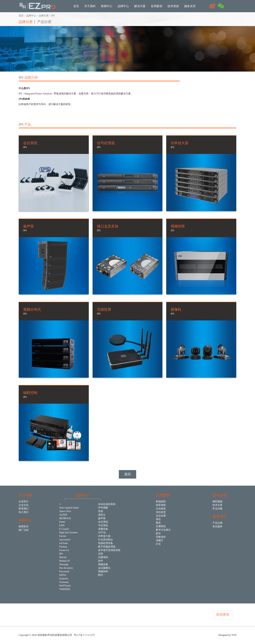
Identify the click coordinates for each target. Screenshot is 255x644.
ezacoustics (65, 540)
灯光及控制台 (106, 540)
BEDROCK (65, 518)
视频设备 (103, 564)
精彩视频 (217, 502)
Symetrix (64, 579)
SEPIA (63, 575)
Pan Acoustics (66, 568)
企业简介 (24, 502)
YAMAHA (65, 589)
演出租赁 (161, 512)
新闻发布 (24, 526)
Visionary (64, 582)
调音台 (102, 515)
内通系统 (103, 557)
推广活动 (24, 530)
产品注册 (217, 523)
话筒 (101, 554)
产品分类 (44, 22)
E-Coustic (64, 529)
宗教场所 (161, 537)
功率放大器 (104, 536)
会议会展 (161, 516)
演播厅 (160, 540)
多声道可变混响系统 (109, 550)
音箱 (101, 511)
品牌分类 (44, 16)
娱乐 (158, 533)
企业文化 (24, 505)
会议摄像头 (104, 568)
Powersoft (64, 571)
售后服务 (217, 526)
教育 (158, 523)
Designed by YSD (227, 635)
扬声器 (102, 518)
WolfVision (65, 586)
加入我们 (24, 512)
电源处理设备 (106, 543)
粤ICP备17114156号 (84, 635)
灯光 (158, 544)
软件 (101, 561)
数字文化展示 (163, 530)
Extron (63, 536)
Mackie (63, 557)
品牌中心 (31, 16)
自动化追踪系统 (107, 504)
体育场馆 (161, 505)
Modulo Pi (65, 561)
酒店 (158, 519)
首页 (21, 16)
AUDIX (63, 515)
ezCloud (63, 543)
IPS (53, 16)
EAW (62, 525)
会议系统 (103, 522)
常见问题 (217, 509)
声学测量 (103, 508)
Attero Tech (65, 511)
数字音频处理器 (107, 547)
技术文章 (217, 505)
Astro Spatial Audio (69, 508)
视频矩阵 (103, 571)
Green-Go (64, 550)
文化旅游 (161, 509)
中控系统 (103, 525)
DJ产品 (102, 533)
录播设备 (103, 529)
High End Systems (69, 533)
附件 (101, 575)
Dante (62, 522)
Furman (63, 547)
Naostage (64, 564)
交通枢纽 (161, 526)
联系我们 (24, 509)
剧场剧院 (161, 502)
